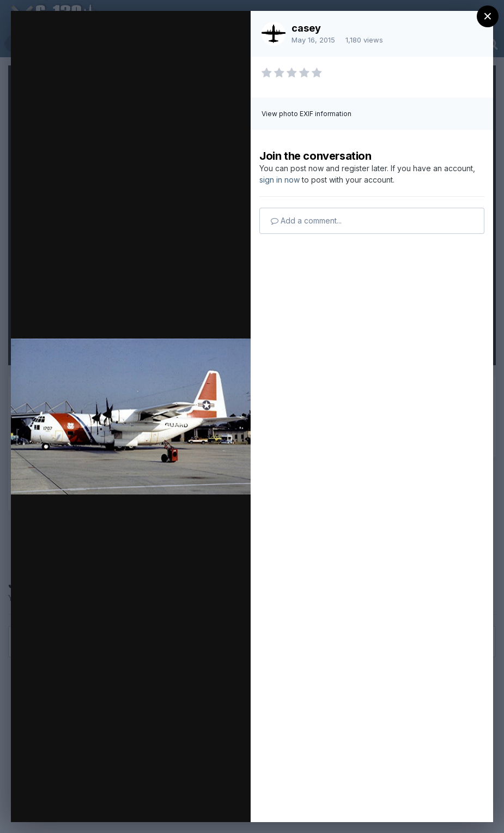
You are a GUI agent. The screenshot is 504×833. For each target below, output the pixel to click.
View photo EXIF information (306, 114)
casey (306, 28)
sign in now (280, 180)
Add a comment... (306, 221)
